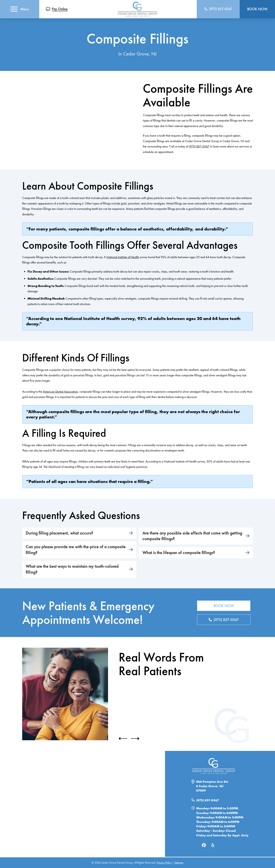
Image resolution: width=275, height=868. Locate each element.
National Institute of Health (123, 257)
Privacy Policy (164, 863)
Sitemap (179, 863)
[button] (20, 9)
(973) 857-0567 (199, 146)
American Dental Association (60, 392)
